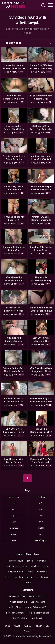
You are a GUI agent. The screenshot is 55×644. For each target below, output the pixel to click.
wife (41, 503)
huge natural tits (16, 572)
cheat (30, 572)
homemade (14, 497)
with (41, 509)
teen (14, 503)
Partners (28, 626)
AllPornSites (15, 607)
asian (14, 540)
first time (42, 561)
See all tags (41, 540)
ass (14, 522)
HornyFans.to (37, 618)
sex (41, 534)
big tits (41, 528)
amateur (41, 497)
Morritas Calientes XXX (35, 607)
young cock (32, 577)
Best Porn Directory (15, 613)
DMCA (17, 626)
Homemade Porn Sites (38, 613)
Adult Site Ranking (18, 602)
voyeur (8, 577)
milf (41, 522)
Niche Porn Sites (20, 618)
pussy (14, 534)
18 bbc (28, 583)
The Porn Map (43, 626)
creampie (14, 528)
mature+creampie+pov (17, 566)
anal (14, 509)
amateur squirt (16, 561)
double (30, 561)
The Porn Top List (17, 596)
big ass (14, 516)
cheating (19, 577)
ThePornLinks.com (37, 596)
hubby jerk (46, 577)
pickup (46, 566)
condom (35, 566)
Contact (27, 631)
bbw (41, 516)
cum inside (42, 572)
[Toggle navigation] (50, 5)
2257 (7, 626)
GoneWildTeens (38, 602)
